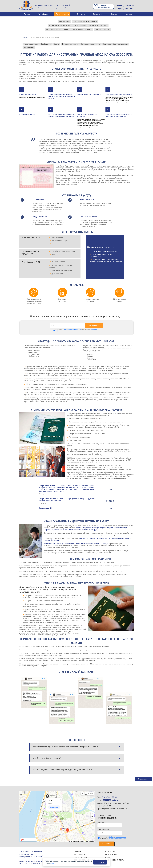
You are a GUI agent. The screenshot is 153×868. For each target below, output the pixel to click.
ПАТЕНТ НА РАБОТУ (81, 857)
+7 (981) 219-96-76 (125, 5)
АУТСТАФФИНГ (80, 854)
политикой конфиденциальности (117, 839)
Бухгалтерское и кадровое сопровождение (67, 25)
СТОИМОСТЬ (110, 851)
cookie (52, 863)
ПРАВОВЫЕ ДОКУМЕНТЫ (115, 860)
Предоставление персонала (85, 22)
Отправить (94, 325)
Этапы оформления (31, 44)
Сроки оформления (121, 44)
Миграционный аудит (98, 25)
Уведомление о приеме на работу (78, 29)
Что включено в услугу (70, 44)
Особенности (46, 44)
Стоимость (107, 44)
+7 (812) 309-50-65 (125, 9)
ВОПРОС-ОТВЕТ (111, 854)
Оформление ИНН (102, 29)
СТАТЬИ (108, 857)
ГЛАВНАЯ (77, 851)
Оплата (56, 44)
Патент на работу (54, 29)
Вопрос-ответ (29, 47)
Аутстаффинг (65, 22)
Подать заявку (144, 779)
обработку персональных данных (72, 330)
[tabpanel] (34, 297)
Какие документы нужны (91, 44)
